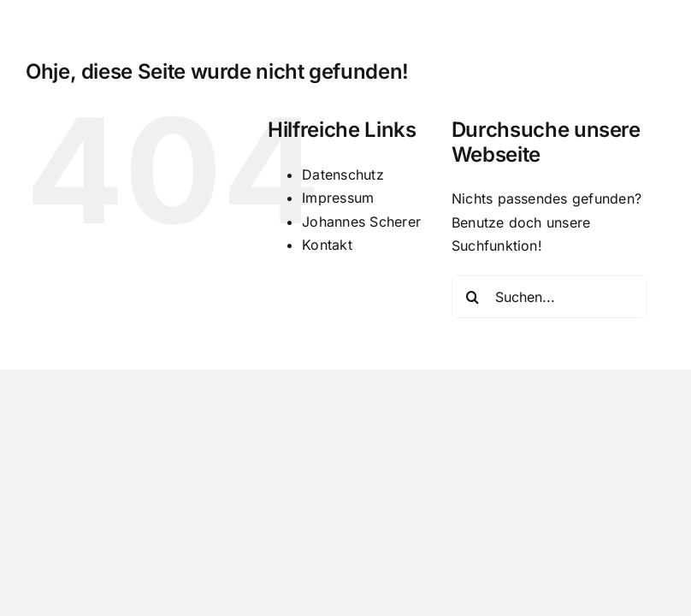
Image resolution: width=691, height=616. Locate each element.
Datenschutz (343, 175)
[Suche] (473, 297)
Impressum (338, 198)
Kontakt (327, 245)
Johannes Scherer (361, 222)
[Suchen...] (549, 297)
